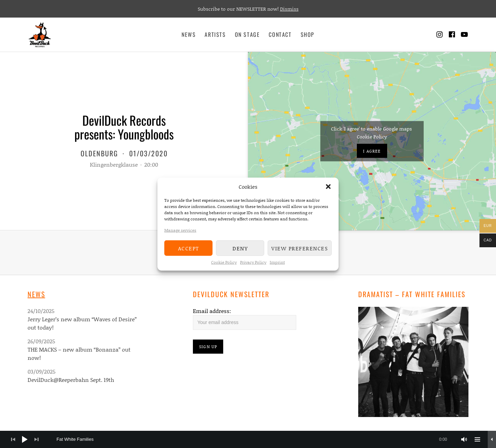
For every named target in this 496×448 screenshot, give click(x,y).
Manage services (180, 230)
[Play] (25, 439)
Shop (308, 34)
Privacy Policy (253, 262)
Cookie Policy (224, 262)
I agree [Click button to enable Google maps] (372, 151)
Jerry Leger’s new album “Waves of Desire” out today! (82, 323)
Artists (215, 34)
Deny (240, 248)
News (189, 34)
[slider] (255, 439)
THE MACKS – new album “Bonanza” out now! (79, 353)
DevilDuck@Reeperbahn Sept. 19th (71, 380)
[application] (248, 439)
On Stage (247, 34)
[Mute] (464, 439)
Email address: (212, 311)
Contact (280, 34)
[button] (328, 187)
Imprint (277, 262)
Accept (189, 248)
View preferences (300, 248)
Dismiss (289, 9)
